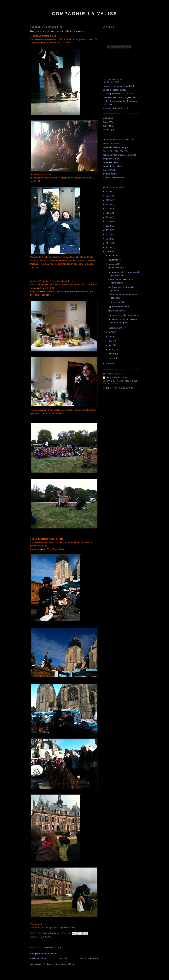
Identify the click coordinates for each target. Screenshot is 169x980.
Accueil (64, 958)
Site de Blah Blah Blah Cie (115, 151)
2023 (109, 204)
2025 (109, 196)
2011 (109, 243)
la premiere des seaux (118, 306)
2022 (109, 209)
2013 (109, 234)
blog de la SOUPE (111, 159)
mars (111, 349)
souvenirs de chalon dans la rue (123, 315)
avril (111, 345)
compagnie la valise (117, 378)
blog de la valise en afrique (115, 147)
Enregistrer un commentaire (43, 954)
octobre (112, 264)
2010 (109, 247)
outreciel (107, 126)
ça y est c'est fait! (116, 302)
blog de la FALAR (111, 162)
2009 (109, 252)
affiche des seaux (116, 311)
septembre (114, 328)
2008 (109, 363)
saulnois (107, 130)
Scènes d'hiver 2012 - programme (119, 97)
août (111, 332)
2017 (109, 230)
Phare (106, 122)
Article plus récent (39, 958)
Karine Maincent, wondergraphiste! (119, 155)
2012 (109, 239)
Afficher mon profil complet (119, 388)
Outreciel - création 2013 (114, 90)
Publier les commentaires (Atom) (59, 964)
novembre (114, 260)
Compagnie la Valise (85, 14)
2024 (109, 200)
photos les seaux (116, 268)
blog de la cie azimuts (113, 166)
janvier (112, 358)
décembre (114, 255)
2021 (109, 213)
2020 (109, 217)
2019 (109, 222)
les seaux (46, 937)
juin (111, 337)
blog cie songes (110, 174)
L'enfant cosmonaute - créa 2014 (118, 86)
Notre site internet (111, 144)
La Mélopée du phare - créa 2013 (118, 94)
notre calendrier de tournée (116, 108)
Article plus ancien (89, 958)
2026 (109, 191)
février (112, 354)
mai (111, 341)
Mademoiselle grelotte (113, 177)
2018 (109, 226)
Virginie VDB (109, 170)
